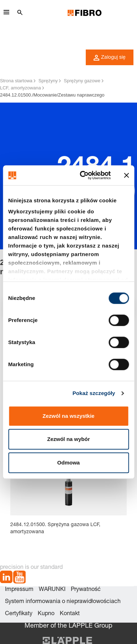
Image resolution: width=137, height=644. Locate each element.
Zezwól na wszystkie (69, 416)
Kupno (46, 614)
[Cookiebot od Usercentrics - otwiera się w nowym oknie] (83, 175)
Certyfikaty (19, 614)
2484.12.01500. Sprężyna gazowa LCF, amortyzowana (56, 529)
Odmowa (68, 463)
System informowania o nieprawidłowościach (63, 602)
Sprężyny (48, 81)
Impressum (19, 590)
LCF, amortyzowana (20, 88)
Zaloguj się (110, 58)
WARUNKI (52, 590)
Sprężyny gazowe (82, 81)
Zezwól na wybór (68, 439)
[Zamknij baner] (126, 175)
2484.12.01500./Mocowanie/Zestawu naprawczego (52, 95)
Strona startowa (16, 81)
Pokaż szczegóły (94, 393)
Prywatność (86, 590)
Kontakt (70, 614)
